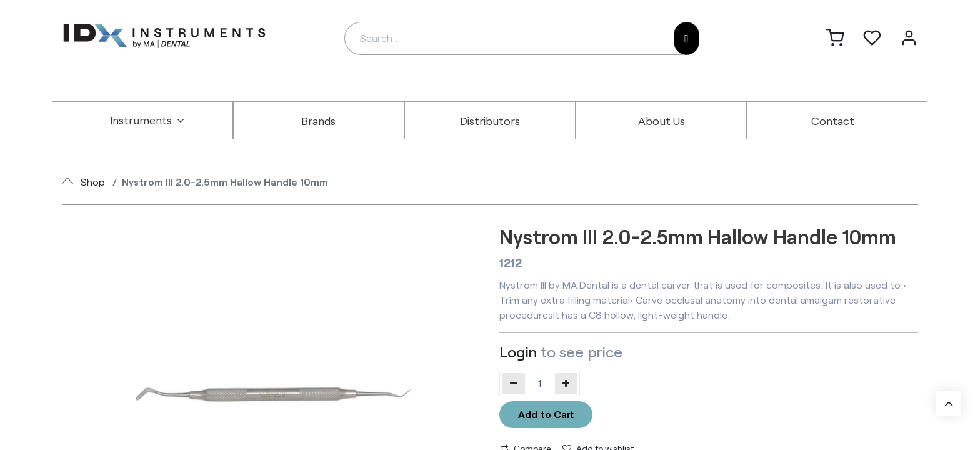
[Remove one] (513, 383)
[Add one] (567, 383)
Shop (93, 182)
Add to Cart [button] (546, 414)
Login (518, 352)
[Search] (687, 38)
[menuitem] (147, 121)
